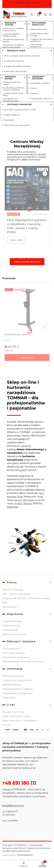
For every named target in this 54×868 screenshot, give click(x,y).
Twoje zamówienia (12, 621)
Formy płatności (11, 649)
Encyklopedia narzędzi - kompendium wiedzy (26, 598)
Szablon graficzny (18, 855)
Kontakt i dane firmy (13, 712)
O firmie (7, 725)
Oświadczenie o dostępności (17, 693)
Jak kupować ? (10, 607)
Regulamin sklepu (12, 685)
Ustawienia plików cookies (16, 689)
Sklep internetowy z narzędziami (20, 721)
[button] (49, 4)
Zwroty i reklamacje (13, 590)
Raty (5, 603)
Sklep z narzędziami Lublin (16, 716)
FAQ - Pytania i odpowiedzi (16, 594)
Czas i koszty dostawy (14, 653)
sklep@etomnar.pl (13, 806)
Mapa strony (9, 698)
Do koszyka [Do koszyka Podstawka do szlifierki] (27, 358)
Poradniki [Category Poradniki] (14, 214)
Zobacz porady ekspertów (27, 262)
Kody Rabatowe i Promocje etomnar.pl (23, 662)
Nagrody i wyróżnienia (14, 634)
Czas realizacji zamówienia (16, 657)
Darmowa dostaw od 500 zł (27, 4)
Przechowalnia (10, 630)
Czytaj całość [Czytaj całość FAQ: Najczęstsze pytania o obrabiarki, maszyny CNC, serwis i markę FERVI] (16, 240)
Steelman (13, 507)
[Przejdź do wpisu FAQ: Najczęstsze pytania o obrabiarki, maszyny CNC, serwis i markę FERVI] (27, 188)
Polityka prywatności (13, 676)
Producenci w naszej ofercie (17, 680)
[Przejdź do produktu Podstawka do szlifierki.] (27, 310)
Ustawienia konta (11, 626)
